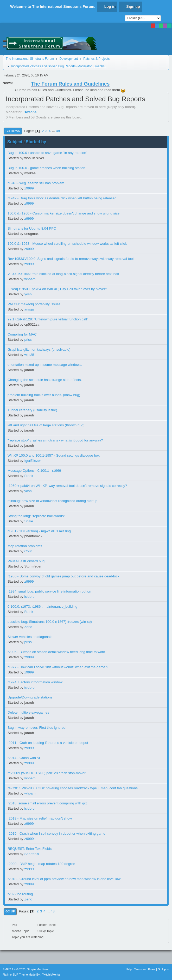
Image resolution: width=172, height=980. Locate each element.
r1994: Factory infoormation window (35, 682)
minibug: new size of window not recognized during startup (52, 501)
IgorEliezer (33, 461)
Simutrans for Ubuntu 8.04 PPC (32, 228)
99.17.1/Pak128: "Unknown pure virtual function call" (48, 319)
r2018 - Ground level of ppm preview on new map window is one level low (64, 879)
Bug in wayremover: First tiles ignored (37, 728)
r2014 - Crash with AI (24, 758)
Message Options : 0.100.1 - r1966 (34, 471)
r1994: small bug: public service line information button (49, 591)
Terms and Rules (145, 969)
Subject (15, 142)
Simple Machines (38, 969)
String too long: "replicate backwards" (36, 516)
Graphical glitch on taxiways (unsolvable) (39, 349)
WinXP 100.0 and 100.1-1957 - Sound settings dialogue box (54, 455)
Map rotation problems (25, 546)
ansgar (30, 309)
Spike (28, 521)
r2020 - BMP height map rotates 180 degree (41, 864)
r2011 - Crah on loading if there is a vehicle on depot (48, 743)
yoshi (28, 294)
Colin (28, 551)
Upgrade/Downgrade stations (30, 697)
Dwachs (99, 66)
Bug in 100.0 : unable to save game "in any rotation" (47, 153)
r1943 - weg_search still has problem (36, 183)
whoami (30, 279)
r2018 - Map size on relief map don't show (40, 818)
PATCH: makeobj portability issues (34, 304)
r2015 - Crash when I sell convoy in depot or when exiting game (56, 833)
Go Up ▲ (164, 969)
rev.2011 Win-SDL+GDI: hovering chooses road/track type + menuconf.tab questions (73, 788)
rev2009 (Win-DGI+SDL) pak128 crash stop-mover (47, 773)
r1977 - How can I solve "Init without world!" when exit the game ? (58, 667)
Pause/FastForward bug (26, 561)
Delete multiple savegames (28, 712)
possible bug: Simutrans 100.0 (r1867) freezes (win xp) (50, 622)
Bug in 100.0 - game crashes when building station (46, 168)
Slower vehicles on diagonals (30, 637)
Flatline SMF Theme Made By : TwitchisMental (31, 975)
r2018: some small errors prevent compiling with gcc (47, 803)
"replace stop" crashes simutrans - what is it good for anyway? (55, 440)
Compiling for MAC (22, 334)
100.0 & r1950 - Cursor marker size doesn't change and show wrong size (63, 213)
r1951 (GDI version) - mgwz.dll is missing (39, 531)
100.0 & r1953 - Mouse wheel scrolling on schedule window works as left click (67, 244)
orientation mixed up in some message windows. (45, 365)
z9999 (29, 188)
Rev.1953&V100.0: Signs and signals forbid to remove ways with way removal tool (71, 259)
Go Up (10, 911)
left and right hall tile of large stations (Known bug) (46, 425)
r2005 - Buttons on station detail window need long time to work (56, 652)
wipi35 (29, 355)
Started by (36, 142)
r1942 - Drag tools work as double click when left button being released (62, 198)
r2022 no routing (20, 894)
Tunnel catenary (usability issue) (32, 410)
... (54, 131)
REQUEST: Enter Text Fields (30, 849)
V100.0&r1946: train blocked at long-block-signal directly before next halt (63, 274)
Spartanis (31, 854)
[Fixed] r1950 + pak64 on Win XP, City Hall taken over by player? (57, 289)
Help (129, 969)
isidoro (29, 597)
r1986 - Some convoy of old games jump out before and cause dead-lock (63, 576)
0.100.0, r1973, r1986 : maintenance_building (42, 606)
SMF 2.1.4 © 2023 (14, 969)
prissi (28, 340)
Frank (29, 476)
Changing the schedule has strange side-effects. (45, 380)
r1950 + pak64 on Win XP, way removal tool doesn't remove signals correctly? (67, 486)
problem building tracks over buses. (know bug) (44, 395)
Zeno (28, 627)
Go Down (13, 131)
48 (58, 131)
